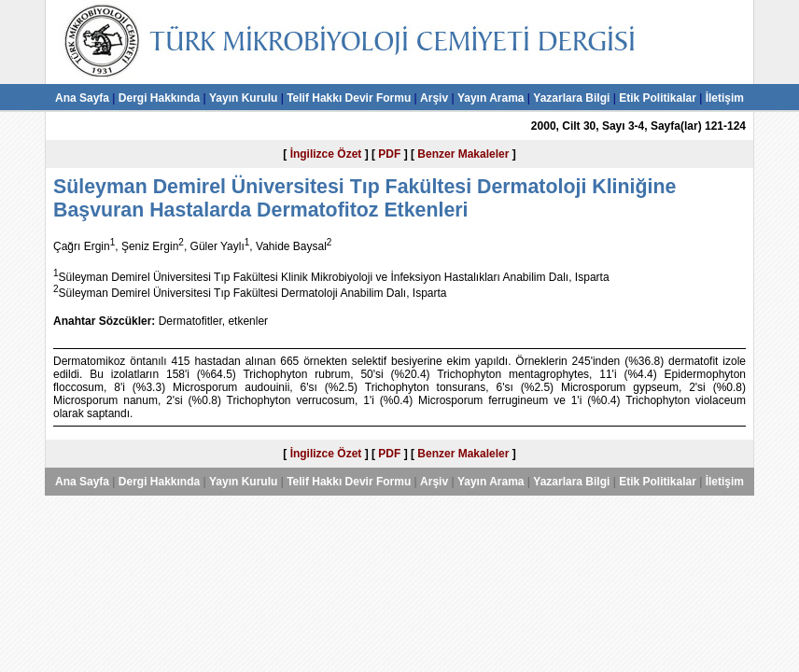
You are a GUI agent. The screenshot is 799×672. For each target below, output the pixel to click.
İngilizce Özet (326, 154)
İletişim (725, 98)
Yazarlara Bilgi (571, 98)
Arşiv (434, 98)
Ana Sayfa (82, 98)
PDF (389, 154)
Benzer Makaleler (463, 154)
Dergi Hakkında (159, 98)
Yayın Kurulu (243, 98)
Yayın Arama (491, 98)
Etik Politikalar (658, 98)
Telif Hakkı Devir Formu (349, 98)
